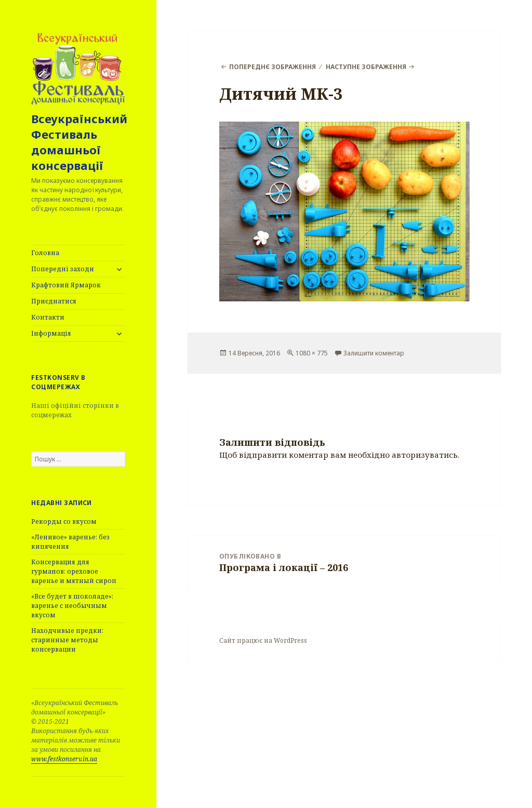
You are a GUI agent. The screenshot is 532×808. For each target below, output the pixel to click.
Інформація (51, 333)
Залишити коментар (374, 353)
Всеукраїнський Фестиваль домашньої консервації (79, 142)
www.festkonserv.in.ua (64, 759)
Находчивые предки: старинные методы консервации (67, 640)
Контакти (48, 317)
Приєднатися (54, 301)
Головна (45, 253)
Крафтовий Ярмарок (66, 285)
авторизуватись (425, 455)
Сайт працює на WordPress (263, 640)
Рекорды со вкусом (64, 521)
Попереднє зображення (272, 67)
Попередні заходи (63, 269)
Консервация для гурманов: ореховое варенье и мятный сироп (74, 571)
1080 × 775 (312, 353)
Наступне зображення (366, 67)
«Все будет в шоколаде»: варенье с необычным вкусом (72, 606)
